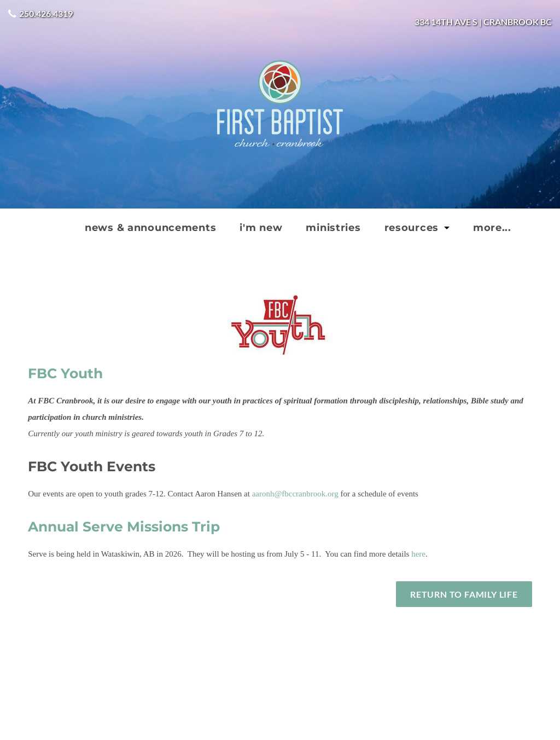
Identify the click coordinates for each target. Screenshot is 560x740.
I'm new (261, 228)
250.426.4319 (46, 13)
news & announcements (150, 228)
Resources (413, 228)
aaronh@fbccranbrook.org (295, 494)
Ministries (333, 228)
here (418, 554)
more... (492, 228)
